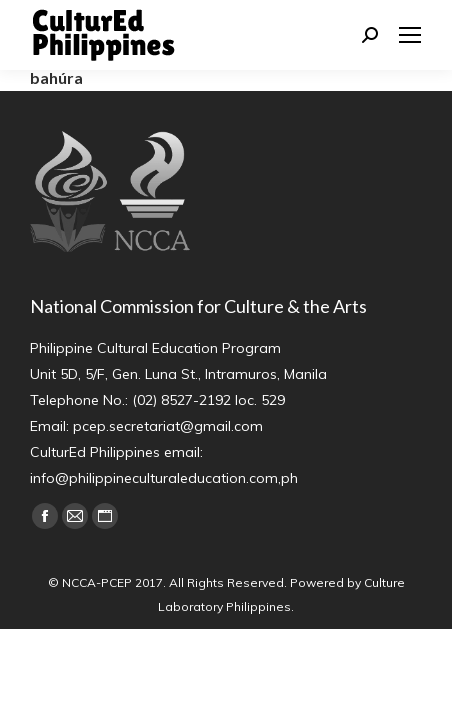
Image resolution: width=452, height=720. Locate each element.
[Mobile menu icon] (410, 35)
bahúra (56, 77)
